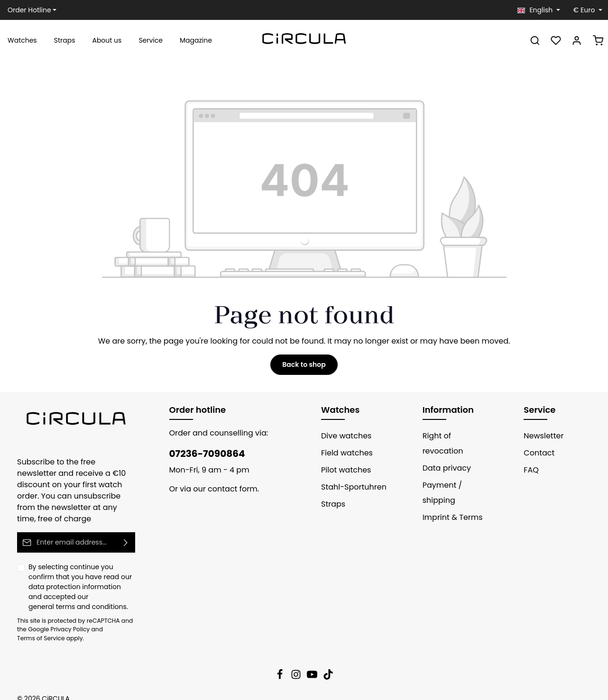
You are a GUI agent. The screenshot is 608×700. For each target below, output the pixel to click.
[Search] (535, 40)
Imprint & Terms (449, 487)
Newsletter (542, 436)
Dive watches (344, 436)
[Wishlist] (556, 40)
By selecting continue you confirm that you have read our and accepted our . (78, 576)
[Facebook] (281, 666)
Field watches (344, 453)
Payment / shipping (455, 470)
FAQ (531, 470)
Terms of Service (108, 618)
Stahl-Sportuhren (350, 487)
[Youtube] (313, 666)
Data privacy (444, 453)
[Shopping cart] (598, 40)
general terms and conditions (71, 595)
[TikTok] (328, 666)
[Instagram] (297, 666)
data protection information (68, 575)
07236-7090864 (203, 454)
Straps (332, 504)
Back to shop (304, 364)
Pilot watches (343, 470)
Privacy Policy (55, 618)
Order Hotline (27, 10)
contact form (225, 489)
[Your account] (577, 40)
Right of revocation (454, 436)
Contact (537, 453)
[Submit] (126, 531)
